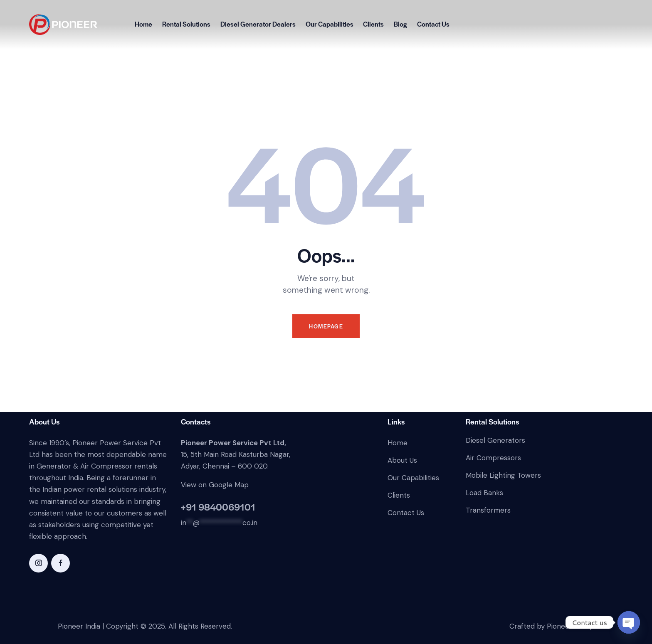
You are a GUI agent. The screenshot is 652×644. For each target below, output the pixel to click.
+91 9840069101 (218, 507)
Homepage (326, 326)
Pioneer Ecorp (570, 626)
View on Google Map (215, 485)
